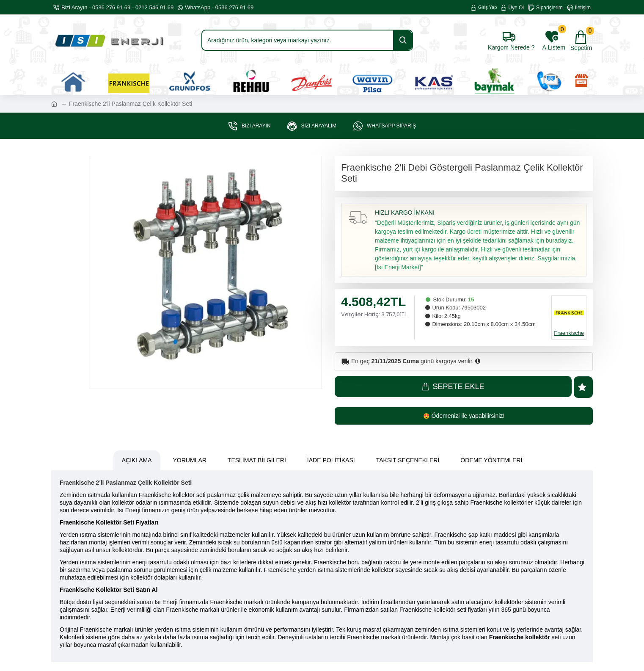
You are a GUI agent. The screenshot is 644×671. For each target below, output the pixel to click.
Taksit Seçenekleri (408, 461)
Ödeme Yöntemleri (491, 461)
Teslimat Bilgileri (257, 461)
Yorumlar (190, 461)
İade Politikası (331, 461)
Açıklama (137, 461)
